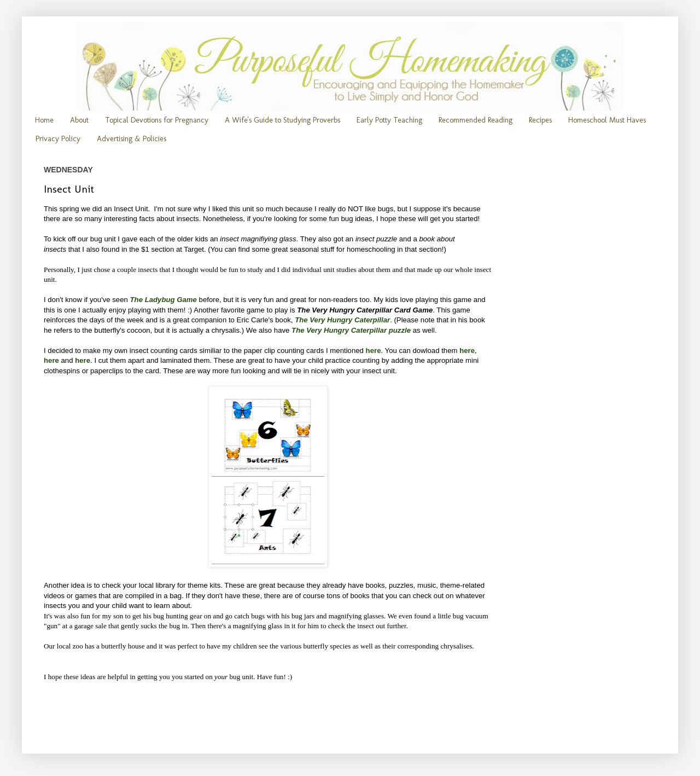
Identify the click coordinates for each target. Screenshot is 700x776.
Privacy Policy (58, 139)
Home (44, 120)
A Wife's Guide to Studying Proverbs (282, 120)
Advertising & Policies (132, 139)
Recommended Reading (476, 120)
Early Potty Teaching (389, 120)
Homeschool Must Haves (607, 120)
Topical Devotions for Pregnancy (157, 120)
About (79, 120)
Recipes (540, 120)
